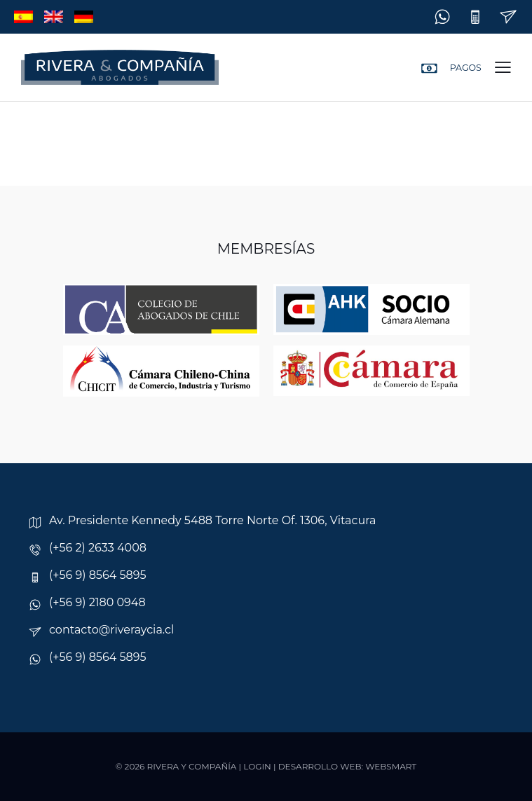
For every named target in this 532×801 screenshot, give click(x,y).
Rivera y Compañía (192, 766)
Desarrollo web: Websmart (348, 766)
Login (257, 766)
